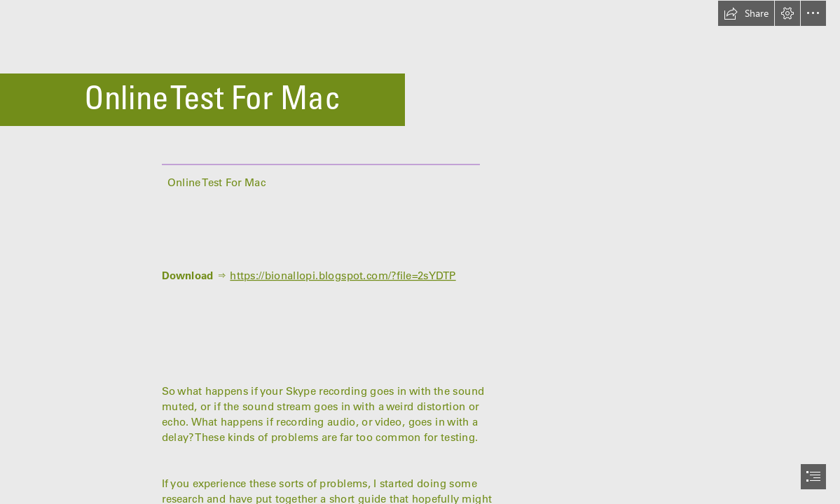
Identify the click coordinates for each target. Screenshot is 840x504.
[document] (420, 252)
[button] (746, 13)
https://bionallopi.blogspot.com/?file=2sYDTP (343, 275)
